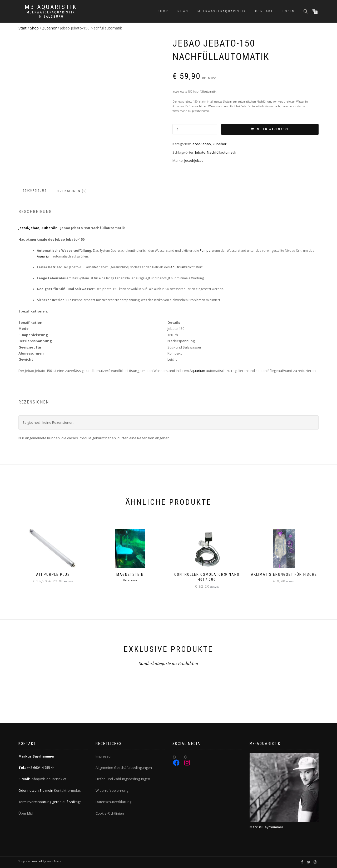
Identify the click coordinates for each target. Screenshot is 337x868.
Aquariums (179, 267)
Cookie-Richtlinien (110, 813)
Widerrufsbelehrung (112, 790)
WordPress (54, 861)
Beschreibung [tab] (35, 191)
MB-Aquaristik (51, 7)
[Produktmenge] (195, 129)
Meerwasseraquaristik (222, 11)
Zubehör (49, 28)
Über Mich (26, 813)
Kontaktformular (67, 790)
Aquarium (44, 256)
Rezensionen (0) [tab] (71, 191)
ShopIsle (25, 861)
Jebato (200, 152)
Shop (163, 11)
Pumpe (205, 251)
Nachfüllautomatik (222, 152)
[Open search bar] (306, 11)
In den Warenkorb (272, 129)
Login (289, 11)
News (183, 11)
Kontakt (264, 11)
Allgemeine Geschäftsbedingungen (124, 768)
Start (23, 28)
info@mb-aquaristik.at (49, 779)
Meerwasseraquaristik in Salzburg (51, 14)
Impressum (105, 756)
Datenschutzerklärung (113, 802)
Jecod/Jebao (201, 144)
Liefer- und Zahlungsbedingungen (123, 779)
